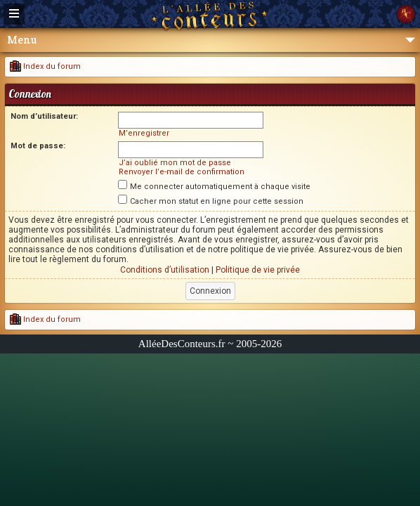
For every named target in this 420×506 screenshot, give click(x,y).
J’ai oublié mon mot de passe (175, 163)
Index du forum (45, 66)
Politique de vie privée (258, 270)
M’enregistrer (144, 133)
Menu (211, 40)
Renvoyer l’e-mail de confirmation (182, 172)
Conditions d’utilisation (165, 270)
